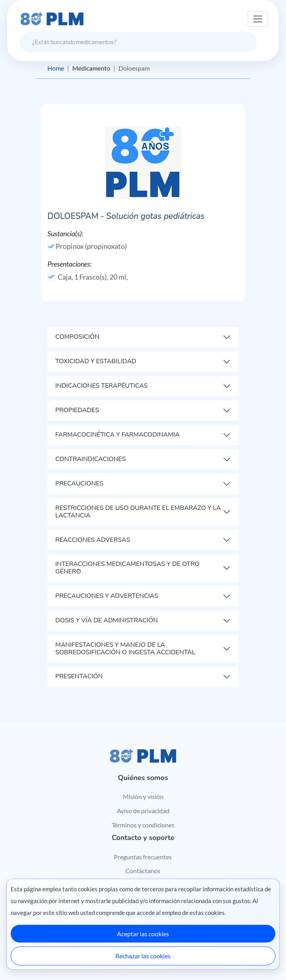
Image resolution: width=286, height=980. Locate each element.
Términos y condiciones (143, 825)
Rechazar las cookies (143, 956)
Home (56, 68)
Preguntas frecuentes (143, 857)
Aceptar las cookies (143, 934)
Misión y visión (143, 796)
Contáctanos (143, 871)
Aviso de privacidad (143, 811)
